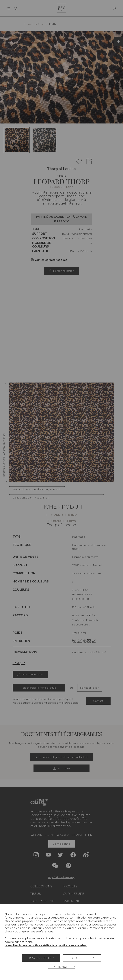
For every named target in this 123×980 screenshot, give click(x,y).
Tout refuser (82, 958)
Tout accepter (41, 958)
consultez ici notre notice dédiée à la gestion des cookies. (46, 945)
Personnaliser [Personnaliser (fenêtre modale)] (61, 967)
